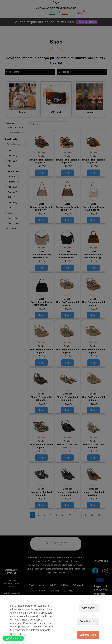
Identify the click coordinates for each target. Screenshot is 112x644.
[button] (13, 638)
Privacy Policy (18, 635)
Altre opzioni (89, 608)
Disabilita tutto (88, 621)
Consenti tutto (88, 635)
